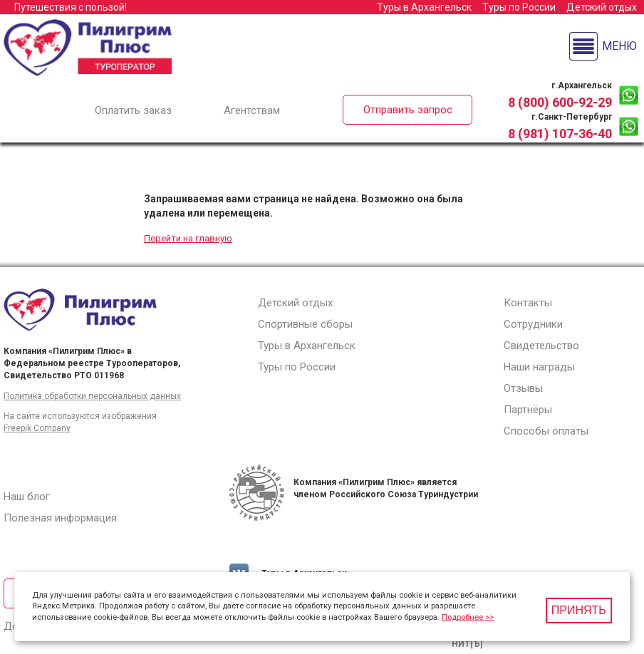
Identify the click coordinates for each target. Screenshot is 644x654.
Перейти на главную (188, 238)
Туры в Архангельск (424, 7)
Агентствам (252, 110)
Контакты (528, 303)
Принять (579, 610)
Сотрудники (533, 324)
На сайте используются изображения (80, 416)
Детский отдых (602, 7)
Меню (619, 46)
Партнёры (528, 410)
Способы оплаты (546, 431)
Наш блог (27, 497)
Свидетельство (541, 346)
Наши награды (539, 367)
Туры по (519, 7)
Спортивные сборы (305, 324)
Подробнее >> (468, 617)
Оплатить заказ (133, 110)
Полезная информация (60, 518)
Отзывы (523, 388)
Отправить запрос (408, 110)
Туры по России (297, 367)
